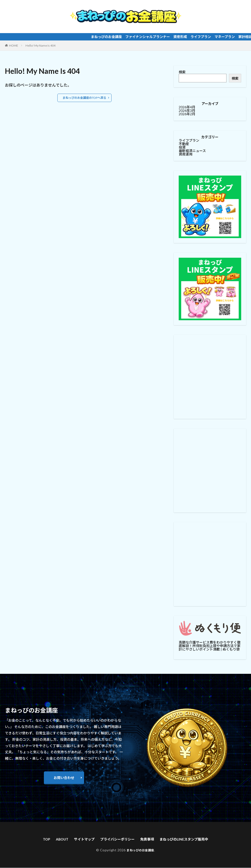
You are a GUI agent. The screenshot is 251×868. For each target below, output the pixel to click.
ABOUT (54, 839)
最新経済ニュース (192, 151)
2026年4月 (187, 107)
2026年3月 (187, 110)
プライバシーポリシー (116, 839)
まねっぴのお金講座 (140, 851)
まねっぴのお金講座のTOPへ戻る (84, 98)
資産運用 (186, 154)
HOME (14, 45)
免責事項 (149, 839)
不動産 (184, 144)
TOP (37, 839)
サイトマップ (79, 839)
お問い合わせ (64, 778)
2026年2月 (187, 114)
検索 (182, 72)
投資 (182, 147)
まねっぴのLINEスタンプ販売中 (190, 839)
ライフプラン (189, 140)
